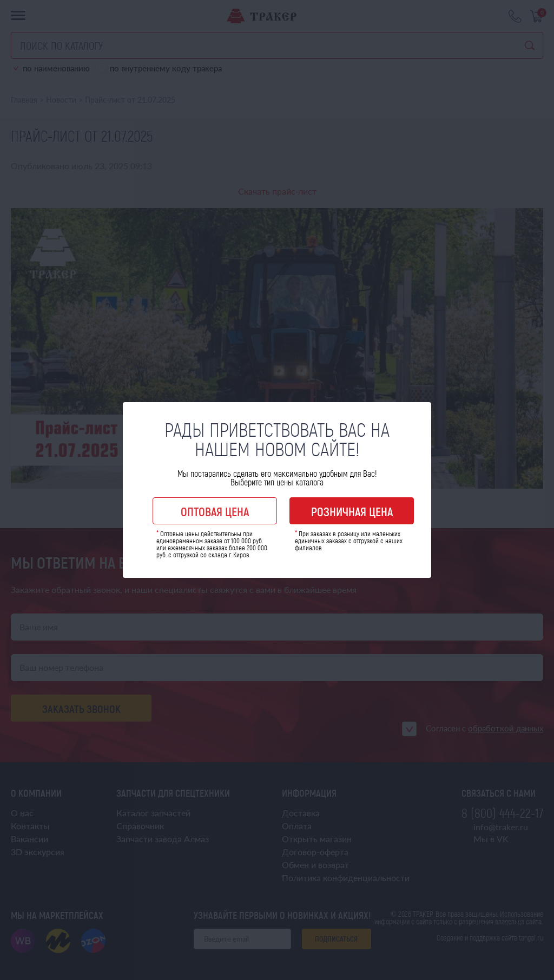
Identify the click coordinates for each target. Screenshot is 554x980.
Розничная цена (352, 511)
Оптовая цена (215, 511)
